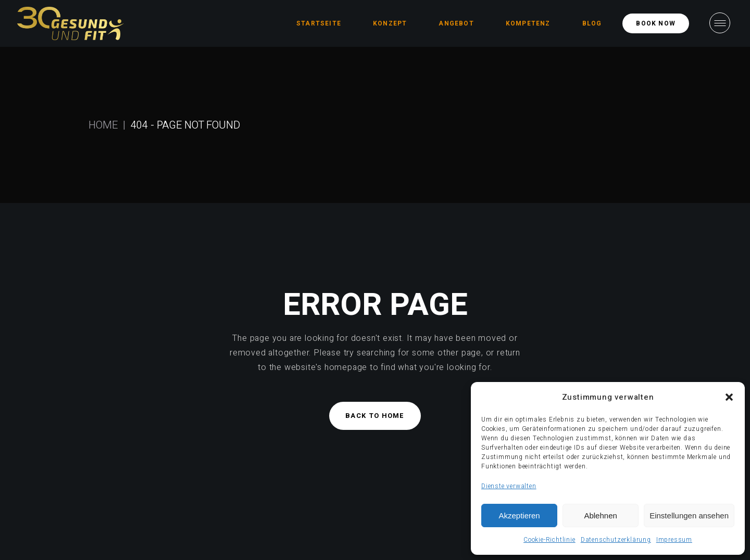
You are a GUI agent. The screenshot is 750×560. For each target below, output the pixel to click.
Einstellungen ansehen (689, 516)
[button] (729, 397)
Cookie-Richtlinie (549, 540)
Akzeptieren (519, 516)
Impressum (674, 540)
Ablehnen (600, 516)
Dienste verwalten (509, 486)
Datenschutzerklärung (616, 540)
